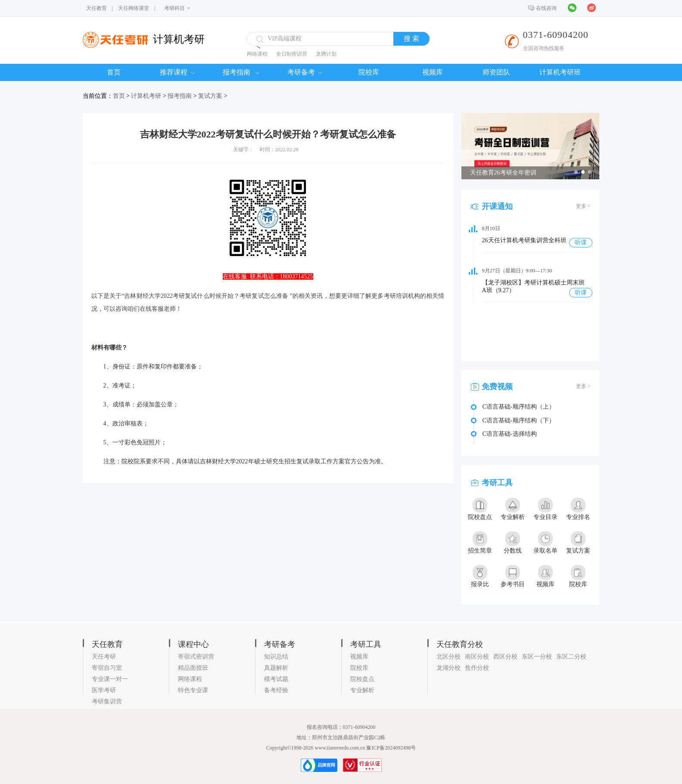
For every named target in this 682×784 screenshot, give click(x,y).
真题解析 (276, 668)
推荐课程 (177, 72)
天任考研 (104, 657)
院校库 (369, 72)
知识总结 (276, 657)
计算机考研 (146, 96)
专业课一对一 (110, 679)
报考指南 (241, 72)
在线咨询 (546, 8)
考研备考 (305, 72)
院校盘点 (362, 679)
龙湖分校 (448, 668)
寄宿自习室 (107, 668)
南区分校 (477, 657)
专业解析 (362, 690)
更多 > (583, 206)
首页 (114, 72)
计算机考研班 (560, 72)
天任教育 (97, 8)
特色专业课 (193, 690)
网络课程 (257, 54)
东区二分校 (571, 657)
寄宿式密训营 (196, 657)
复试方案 (210, 96)
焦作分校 (477, 668)
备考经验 (276, 690)
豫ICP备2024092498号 (391, 748)
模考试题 (276, 679)
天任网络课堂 (134, 8)
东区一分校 (537, 657)
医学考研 (104, 690)
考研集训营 (107, 701)
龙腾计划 (326, 54)
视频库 (433, 72)
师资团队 (496, 72)
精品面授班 (193, 668)
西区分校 (505, 657)
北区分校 (448, 657)
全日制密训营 (292, 54)
